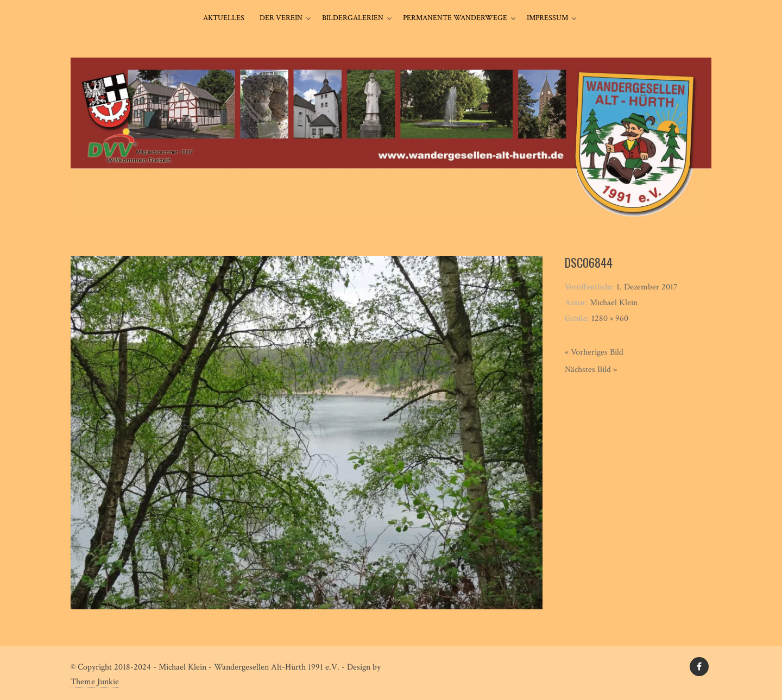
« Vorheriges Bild (594, 352)
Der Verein (281, 18)
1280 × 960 (610, 319)
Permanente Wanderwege (455, 18)
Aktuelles (224, 18)
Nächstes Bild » (591, 370)
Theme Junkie (95, 682)
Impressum (547, 18)
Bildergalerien (353, 18)
